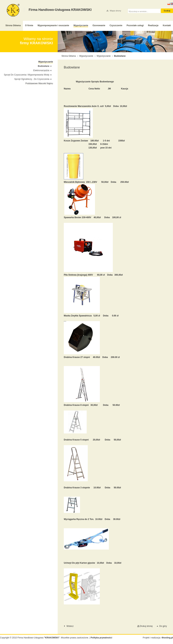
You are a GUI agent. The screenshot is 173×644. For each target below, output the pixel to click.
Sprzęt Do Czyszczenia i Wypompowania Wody (27, 75)
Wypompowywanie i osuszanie (53, 25)
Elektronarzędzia (41, 70)
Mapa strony (115, 11)
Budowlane (44, 66)
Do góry (163, 626)
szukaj (167, 11)
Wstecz (70, 626)
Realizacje (153, 25)
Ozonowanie (99, 25)
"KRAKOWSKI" (52, 638)
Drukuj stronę (146, 626)
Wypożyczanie (81, 25)
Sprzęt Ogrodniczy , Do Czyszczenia (32, 79)
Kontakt (167, 25)
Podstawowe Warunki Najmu (39, 83)
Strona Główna (13, 25)
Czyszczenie (116, 25)
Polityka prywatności (101, 638)
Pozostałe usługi (135, 25)
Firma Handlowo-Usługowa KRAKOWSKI (13, 10)
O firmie (29, 25)
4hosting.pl (167, 638)
